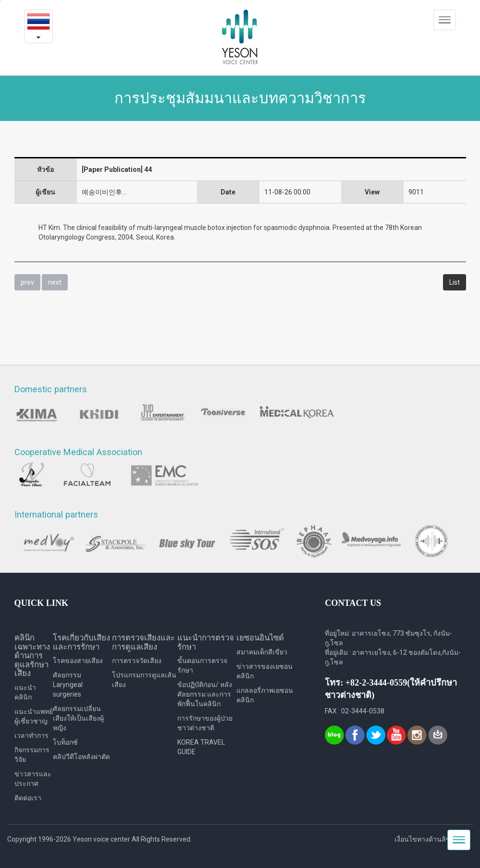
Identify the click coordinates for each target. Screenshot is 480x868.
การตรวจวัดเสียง (137, 661)
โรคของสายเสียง (78, 661)
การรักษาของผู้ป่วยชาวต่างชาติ (205, 723)
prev (27, 282)
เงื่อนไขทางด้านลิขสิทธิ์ (429, 839)
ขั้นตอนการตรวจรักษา (202, 665)
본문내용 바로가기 (0, 0)
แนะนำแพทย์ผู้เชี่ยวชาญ (34, 716)
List (455, 282)
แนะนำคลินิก (25, 692)
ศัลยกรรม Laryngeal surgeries (68, 685)
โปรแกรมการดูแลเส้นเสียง (144, 680)
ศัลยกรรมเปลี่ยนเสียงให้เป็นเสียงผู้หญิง (78, 718)
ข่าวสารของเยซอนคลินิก (265, 671)
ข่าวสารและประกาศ (33, 779)
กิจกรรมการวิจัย (32, 755)
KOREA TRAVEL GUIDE (201, 747)
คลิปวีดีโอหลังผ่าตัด (81, 757)
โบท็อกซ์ (65, 742)
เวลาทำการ (31, 735)
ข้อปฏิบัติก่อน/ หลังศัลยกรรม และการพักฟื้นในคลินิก (205, 694)
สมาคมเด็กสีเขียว (262, 652)
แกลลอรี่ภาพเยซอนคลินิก (265, 695)
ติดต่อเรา (28, 798)
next (55, 282)
